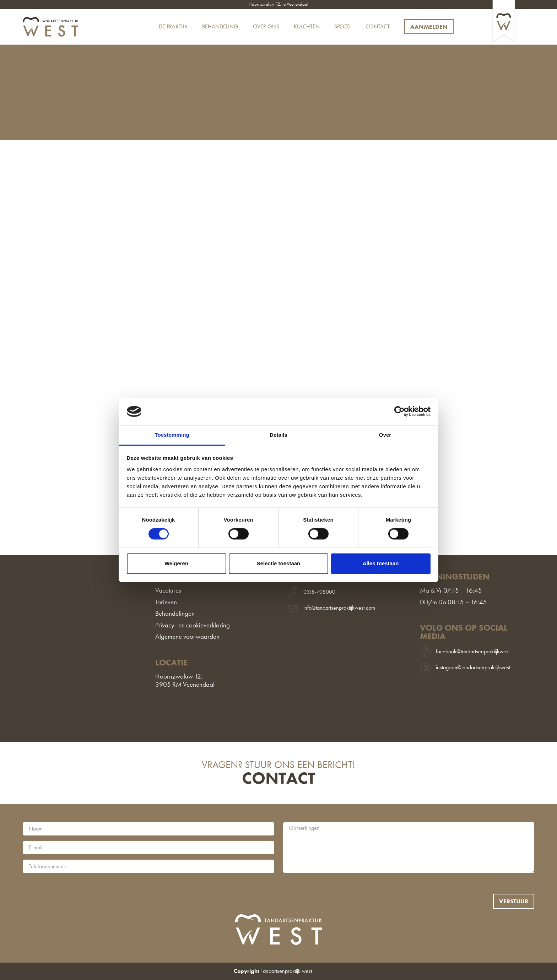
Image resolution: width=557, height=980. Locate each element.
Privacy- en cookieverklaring (193, 625)
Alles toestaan (381, 563)
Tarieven (166, 602)
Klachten (307, 27)
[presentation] (77, 892)
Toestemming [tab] (172, 435)
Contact (378, 27)
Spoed (342, 27)
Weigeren (176, 563)
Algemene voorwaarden (187, 637)
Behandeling (220, 27)
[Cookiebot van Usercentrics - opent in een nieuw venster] (399, 412)
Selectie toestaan (279, 563)
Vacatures (168, 591)
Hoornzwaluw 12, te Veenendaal (278, 4)
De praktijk (173, 27)
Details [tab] (278, 435)
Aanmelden (429, 27)
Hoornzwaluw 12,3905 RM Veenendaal (185, 680)
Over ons (266, 27)
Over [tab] (385, 435)
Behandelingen (175, 614)
